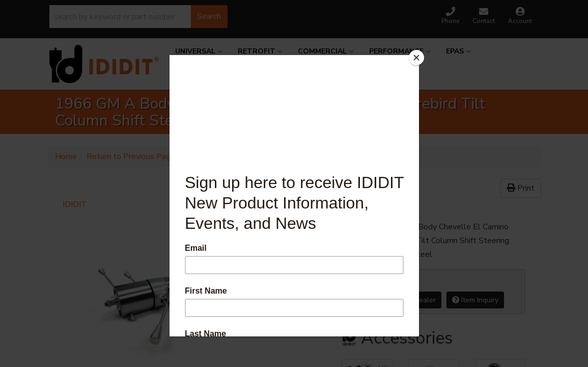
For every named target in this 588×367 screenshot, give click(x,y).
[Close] (416, 58)
